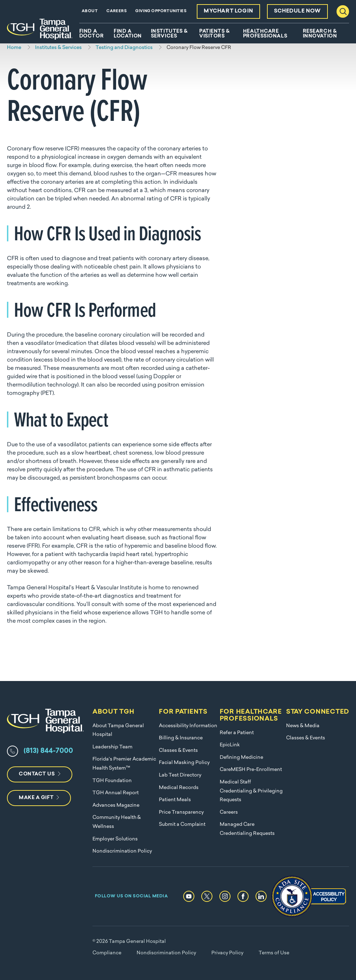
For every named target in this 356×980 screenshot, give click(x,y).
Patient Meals (175, 800)
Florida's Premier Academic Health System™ (124, 764)
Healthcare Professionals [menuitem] (265, 34)
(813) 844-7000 (48, 751)
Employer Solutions (115, 839)
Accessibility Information (188, 726)
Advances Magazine (116, 805)
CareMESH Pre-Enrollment (251, 770)
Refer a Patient (237, 733)
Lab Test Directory (180, 775)
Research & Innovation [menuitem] (320, 34)
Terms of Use (274, 953)
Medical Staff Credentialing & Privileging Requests (251, 791)
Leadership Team (112, 747)
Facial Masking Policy (184, 763)
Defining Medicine (241, 758)
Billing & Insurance (181, 738)
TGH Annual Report (116, 793)
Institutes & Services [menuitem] (169, 34)
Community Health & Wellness (117, 822)
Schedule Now (297, 11)
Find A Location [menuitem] (128, 34)
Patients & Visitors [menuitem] (215, 34)
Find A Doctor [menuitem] (91, 34)
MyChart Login (228, 11)
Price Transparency (181, 812)
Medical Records (179, 788)
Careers (116, 11)
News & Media (303, 726)
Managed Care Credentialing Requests (247, 829)
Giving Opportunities (161, 11)
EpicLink (230, 745)
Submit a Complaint (182, 825)
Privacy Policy (227, 953)
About (90, 11)
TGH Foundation (112, 781)
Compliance (107, 953)
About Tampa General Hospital (118, 730)
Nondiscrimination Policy (122, 851)
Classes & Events (178, 751)
